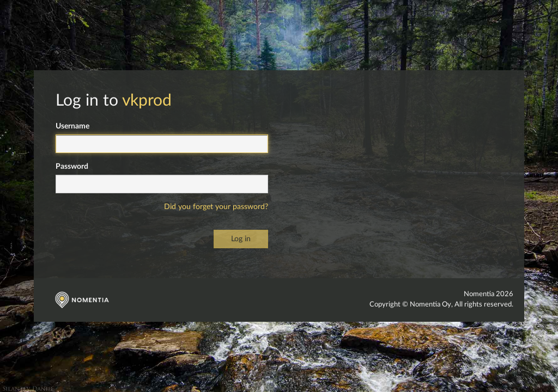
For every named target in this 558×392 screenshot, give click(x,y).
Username (72, 126)
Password (72, 167)
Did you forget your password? (216, 207)
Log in (241, 239)
